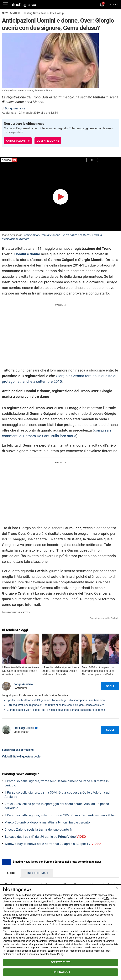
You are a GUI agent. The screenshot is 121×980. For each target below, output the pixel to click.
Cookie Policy (56, 954)
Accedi (114, 4)
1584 (107, 898)
